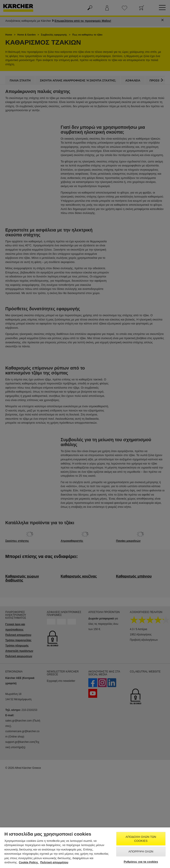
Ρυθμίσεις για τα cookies (141, 862)
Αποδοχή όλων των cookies (141, 839)
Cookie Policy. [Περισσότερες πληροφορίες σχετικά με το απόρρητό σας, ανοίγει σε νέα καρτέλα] (29, 862)
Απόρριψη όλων (141, 851)
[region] (85, 848)
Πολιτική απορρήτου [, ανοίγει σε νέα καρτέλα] (54, 862)
